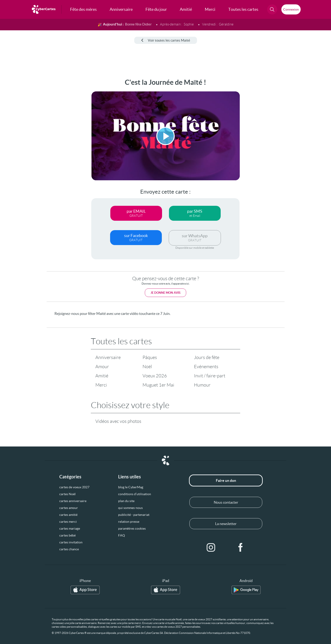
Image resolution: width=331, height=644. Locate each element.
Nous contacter (226, 502)
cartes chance (69, 549)
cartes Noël (67, 494)
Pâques (150, 357)
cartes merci (68, 522)
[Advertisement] (38, 147)
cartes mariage (70, 528)
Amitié (102, 376)
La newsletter (226, 524)
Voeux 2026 (155, 376)
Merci (101, 385)
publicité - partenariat (134, 515)
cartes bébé (67, 535)
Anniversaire (108, 357)
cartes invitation (71, 542)
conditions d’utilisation (135, 494)
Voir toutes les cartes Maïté (166, 40)
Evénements (206, 367)
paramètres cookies (132, 528)
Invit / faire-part (210, 376)
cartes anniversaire (73, 501)
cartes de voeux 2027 (74, 487)
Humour (202, 385)
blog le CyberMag (131, 487)
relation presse (129, 522)
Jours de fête (207, 357)
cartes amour (69, 508)
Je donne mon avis (165, 293)
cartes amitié (68, 515)
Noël (147, 367)
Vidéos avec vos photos (118, 421)
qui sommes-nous (130, 508)
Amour (102, 367)
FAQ (121, 535)
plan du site (126, 501)
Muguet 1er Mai (158, 385)
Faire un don (226, 480)
